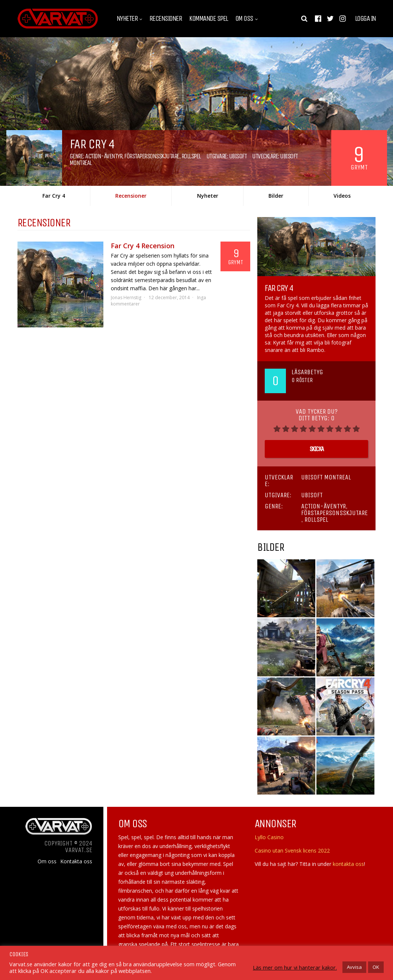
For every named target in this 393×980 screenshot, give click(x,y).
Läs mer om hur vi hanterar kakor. (295, 967)
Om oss (244, 19)
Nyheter (127, 19)
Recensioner (166, 19)
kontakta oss (348, 864)
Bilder (276, 196)
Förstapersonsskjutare (152, 156)
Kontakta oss (76, 861)
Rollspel (191, 156)
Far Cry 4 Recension (143, 246)
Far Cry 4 (54, 196)
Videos (342, 196)
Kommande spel (209, 19)
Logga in (365, 19)
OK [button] (376, 967)
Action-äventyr (104, 156)
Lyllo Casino (269, 837)
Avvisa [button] (354, 967)
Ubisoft (238, 156)
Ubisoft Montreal (326, 477)
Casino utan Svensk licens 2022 (292, 850)
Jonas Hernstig (126, 297)
